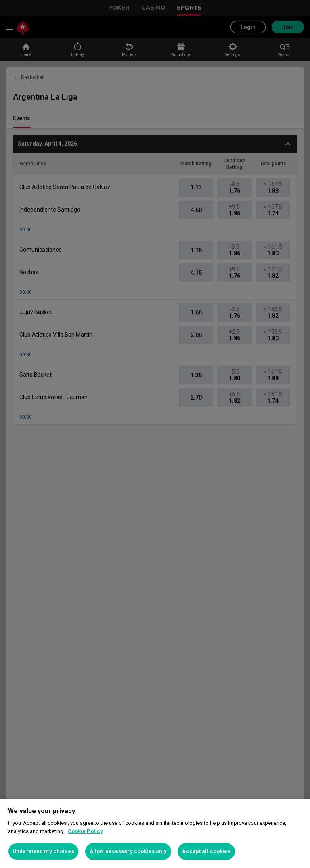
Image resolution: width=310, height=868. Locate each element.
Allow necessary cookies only (128, 851)
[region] (155, 834)
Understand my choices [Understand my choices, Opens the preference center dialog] (43, 851)
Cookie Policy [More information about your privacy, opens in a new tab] (85, 831)
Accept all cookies (206, 851)
